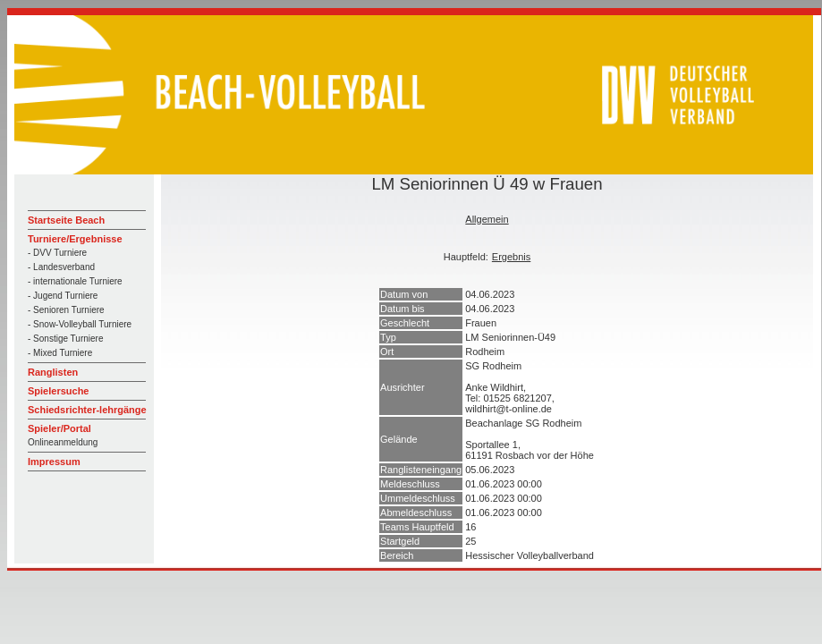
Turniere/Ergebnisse (75, 239)
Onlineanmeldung (63, 442)
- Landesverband (61, 267)
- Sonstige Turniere (66, 339)
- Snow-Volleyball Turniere (80, 324)
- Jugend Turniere (63, 296)
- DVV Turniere (57, 253)
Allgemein (487, 219)
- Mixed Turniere (60, 353)
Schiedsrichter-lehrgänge (87, 410)
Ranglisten (53, 372)
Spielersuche (58, 391)
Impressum (54, 462)
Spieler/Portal (59, 428)
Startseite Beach (66, 220)
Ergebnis (511, 257)
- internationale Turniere (75, 281)
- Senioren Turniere (66, 310)
